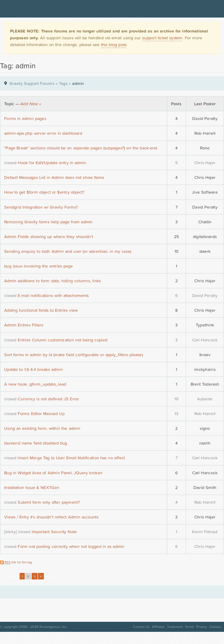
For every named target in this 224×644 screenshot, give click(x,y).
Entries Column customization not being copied (63, 340)
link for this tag (18, 562)
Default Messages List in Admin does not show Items (54, 177)
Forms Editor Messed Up (41, 414)
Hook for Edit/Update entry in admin (52, 163)
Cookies (215, 627)
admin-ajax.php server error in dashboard (43, 133)
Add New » (31, 104)
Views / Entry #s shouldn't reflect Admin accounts (51, 517)
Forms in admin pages (25, 118)
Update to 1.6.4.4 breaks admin (33, 369)
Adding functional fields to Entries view (41, 310)
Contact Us (141, 627)
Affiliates (158, 627)
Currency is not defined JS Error (48, 399)
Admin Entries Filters (24, 325)
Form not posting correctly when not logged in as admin (71, 546)
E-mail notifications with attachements (53, 295)
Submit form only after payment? (49, 502)
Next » (50, 576)
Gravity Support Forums (32, 83)
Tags (63, 83)
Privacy (202, 627)
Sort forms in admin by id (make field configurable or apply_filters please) (73, 355)
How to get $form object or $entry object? (44, 192)
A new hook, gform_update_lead (35, 384)
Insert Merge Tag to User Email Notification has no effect (71, 458)
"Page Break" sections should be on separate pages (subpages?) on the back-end (81, 148)
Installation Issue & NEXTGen (32, 487)
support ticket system (162, 38)
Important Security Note (54, 532)
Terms (189, 627)
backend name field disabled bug (36, 443)
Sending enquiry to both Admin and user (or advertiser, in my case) (68, 251)
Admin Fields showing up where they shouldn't (49, 237)
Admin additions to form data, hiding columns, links (52, 281)
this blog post (114, 45)
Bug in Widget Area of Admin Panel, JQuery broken (53, 473)
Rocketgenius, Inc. (53, 627)
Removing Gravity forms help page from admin (48, 222)
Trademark (175, 627)
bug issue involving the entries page (38, 266)
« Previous (9, 576)
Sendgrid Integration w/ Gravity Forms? (41, 207)
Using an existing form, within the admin (42, 428)
